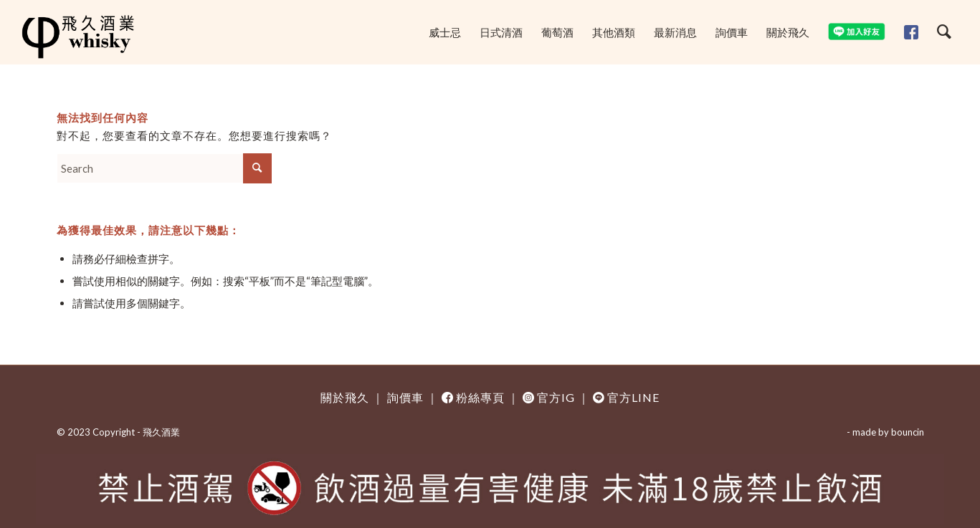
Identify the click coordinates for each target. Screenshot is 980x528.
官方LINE (633, 397)
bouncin (908, 432)
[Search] (944, 32)
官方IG (556, 397)
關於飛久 (345, 397)
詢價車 (405, 397)
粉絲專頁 (480, 397)
